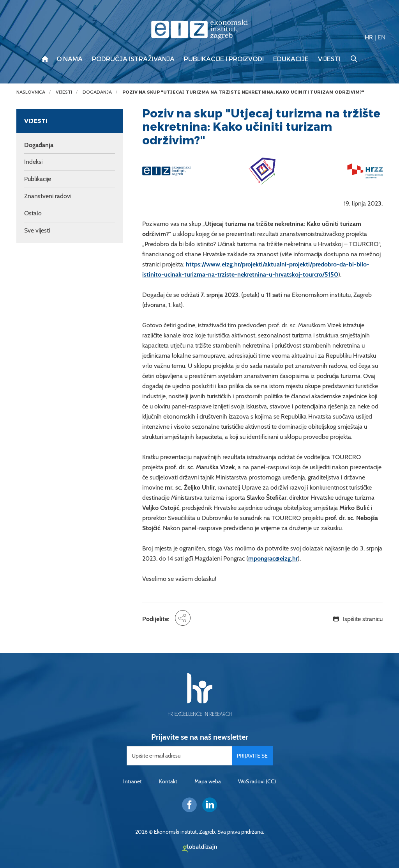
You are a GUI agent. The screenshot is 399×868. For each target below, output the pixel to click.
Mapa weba (208, 781)
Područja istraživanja (133, 59)
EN (381, 37)
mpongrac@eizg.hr (273, 558)
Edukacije (291, 59)
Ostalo (33, 213)
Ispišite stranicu (363, 619)
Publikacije (38, 179)
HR (369, 37)
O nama (70, 59)
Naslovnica (31, 92)
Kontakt (168, 781)
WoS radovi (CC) (257, 781)
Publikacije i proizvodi (224, 59)
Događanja (97, 92)
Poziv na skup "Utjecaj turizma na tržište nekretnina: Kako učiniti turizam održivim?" (243, 92)
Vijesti (329, 59)
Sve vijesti (37, 230)
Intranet (132, 781)
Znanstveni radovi (48, 196)
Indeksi (33, 162)
